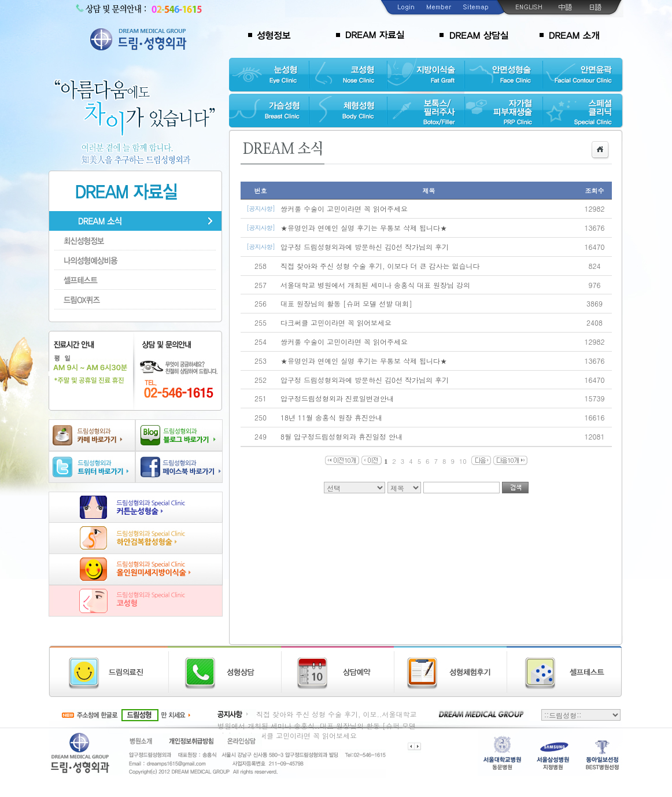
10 (463, 461)
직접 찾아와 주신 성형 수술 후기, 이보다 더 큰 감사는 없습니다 (380, 266)
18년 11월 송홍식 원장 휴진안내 (331, 417)
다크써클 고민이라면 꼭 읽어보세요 (336, 322)
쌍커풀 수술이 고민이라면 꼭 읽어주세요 (344, 209)
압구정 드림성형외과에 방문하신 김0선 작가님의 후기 (365, 247)
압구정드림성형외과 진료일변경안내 (337, 398)
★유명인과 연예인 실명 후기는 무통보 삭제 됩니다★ (364, 228)
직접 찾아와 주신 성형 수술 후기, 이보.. (319, 714)
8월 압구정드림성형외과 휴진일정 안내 (341, 436)
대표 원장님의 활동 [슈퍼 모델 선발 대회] (346, 303)
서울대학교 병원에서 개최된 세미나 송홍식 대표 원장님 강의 (375, 285)
